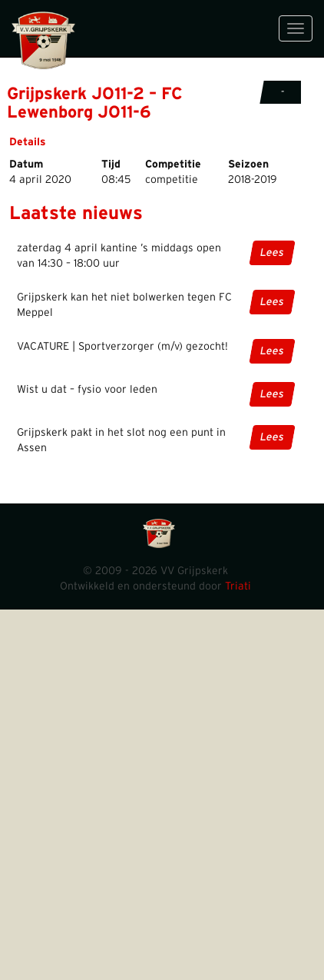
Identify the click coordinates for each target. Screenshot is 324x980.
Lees (272, 253)
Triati (238, 586)
